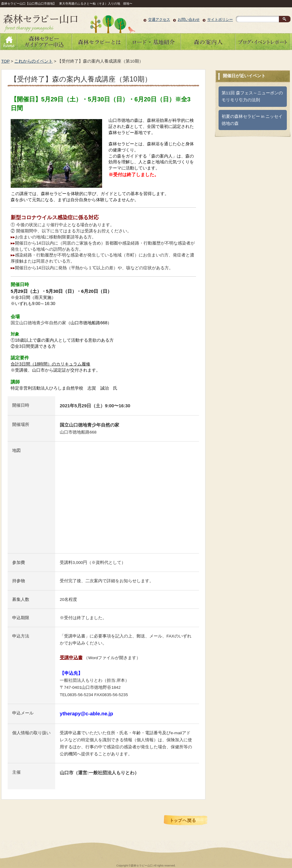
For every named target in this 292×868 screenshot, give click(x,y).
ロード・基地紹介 (153, 42)
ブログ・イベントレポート (263, 42)
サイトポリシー (220, 20)
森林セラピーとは (99, 42)
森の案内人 (208, 42)
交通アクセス (159, 20)
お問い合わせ (189, 20)
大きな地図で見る (77, 544)
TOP (5, 61)
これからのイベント (34, 61)
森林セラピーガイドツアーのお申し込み (44, 42)
